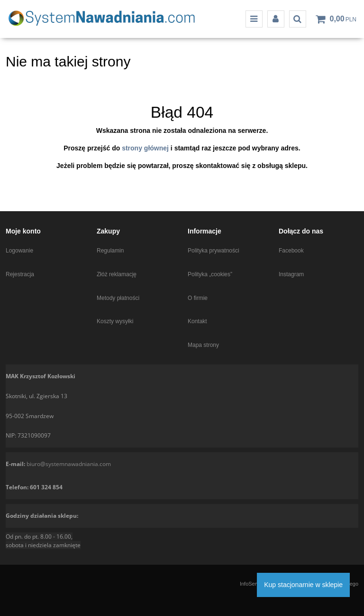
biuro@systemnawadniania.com (69, 464)
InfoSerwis (252, 584)
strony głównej (145, 148)
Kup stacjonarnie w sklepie (303, 585)
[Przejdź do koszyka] (343, 19)
